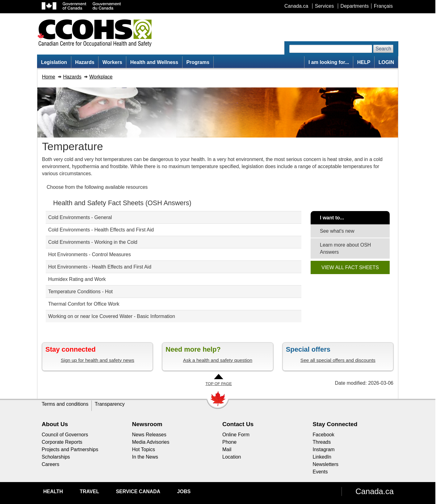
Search (383, 49)
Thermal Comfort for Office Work (84, 304)
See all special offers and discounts (338, 360)
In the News (145, 457)
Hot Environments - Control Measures (90, 254)
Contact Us (238, 424)
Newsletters (326, 464)
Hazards (85, 62)
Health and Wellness (154, 62)
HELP (364, 62)
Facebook (324, 435)
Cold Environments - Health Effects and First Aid (101, 230)
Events (320, 472)
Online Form (236, 435)
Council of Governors (65, 435)
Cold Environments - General (80, 217)
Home (49, 77)
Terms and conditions (65, 404)
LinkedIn (322, 457)
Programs (198, 62)
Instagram (324, 449)
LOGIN (386, 62)
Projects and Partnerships (70, 449)
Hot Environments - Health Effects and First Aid (100, 267)
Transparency (110, 404)
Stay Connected (335, 424)
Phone (229, 442)
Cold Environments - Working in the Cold (93, 242)
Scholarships (56, 457)
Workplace (101, 77)
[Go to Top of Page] (218, 380)
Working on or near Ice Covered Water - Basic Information (112, 316)
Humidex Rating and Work (77, 279)
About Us (55, 424)
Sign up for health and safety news (98, 360)
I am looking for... (329, 62)
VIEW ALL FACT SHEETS (350, 267)
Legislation (54, 62)
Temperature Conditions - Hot (80, 292)
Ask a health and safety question (218, 360)
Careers (50, 464)
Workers (112, 62)
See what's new (337, 231)
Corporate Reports (62, 442)
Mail (227, 449)
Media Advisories (151, 442)
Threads (322, 442)
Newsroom (147, 424)
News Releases (149, 435)
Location (232, 457)
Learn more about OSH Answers (345, 248)
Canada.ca (375, 491)
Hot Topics (144, 449)
